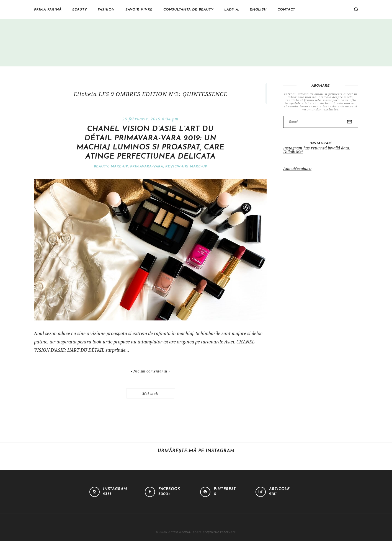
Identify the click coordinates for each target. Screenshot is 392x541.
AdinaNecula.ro (297, 168)
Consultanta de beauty (188, 10)
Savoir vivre (139, 10)
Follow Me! (293, 152)
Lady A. (232, 10)
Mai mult (150, 394)
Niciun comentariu (150, 371)
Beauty (80, 10)
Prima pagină (48, 10)
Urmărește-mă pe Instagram (196, 451)
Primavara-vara (147, 167)
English (258, 10)
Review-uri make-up (186, 167)
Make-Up (119, 167)
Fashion (106, 10)
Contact (286, 10)
